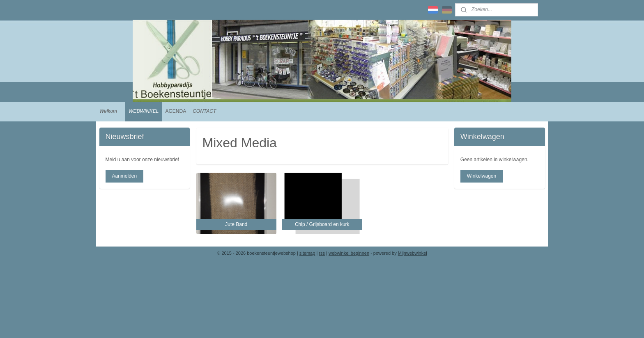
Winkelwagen (482, 176)
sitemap (307, 253)
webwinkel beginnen (349, 253)
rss (322, 253)
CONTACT (204, 111)
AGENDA (176, 111)
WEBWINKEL (144, 111)
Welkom (108, 111)
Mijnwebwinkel (413, 253)
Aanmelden (124, 176)
